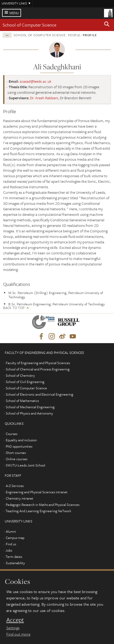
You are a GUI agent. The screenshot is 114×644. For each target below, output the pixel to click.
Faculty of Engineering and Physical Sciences (38, 363)
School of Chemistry (20, 375)
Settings (13, 628)
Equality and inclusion (21, 440)
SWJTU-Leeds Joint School (25, 465)
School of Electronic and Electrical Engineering (40, 394)
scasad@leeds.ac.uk (36, 81)
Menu (14, 13)
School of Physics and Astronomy (29, 413)
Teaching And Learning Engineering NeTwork (38, 511)
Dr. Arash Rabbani (44, 98)
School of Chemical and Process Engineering (38, 369)
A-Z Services (15, 486)
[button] (107, 25)
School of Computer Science (29, 25)
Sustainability (15, 563)
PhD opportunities (19, 446)
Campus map (15, 538)
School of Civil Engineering (25, 382)
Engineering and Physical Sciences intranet (37, 492)
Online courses (17, 459)
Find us (11, 544)
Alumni (11, 531)
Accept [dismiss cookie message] (15, 620)
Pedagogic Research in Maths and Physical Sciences (43, 505)
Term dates (14, 557)
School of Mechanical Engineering (30, 407)
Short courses (16, 453)
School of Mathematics (22, 401)
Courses (12, 434)
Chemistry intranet (20, 498)
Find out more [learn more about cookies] (18, 634)
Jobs (9, 550)
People (74, 35)
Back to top (14, 308)
